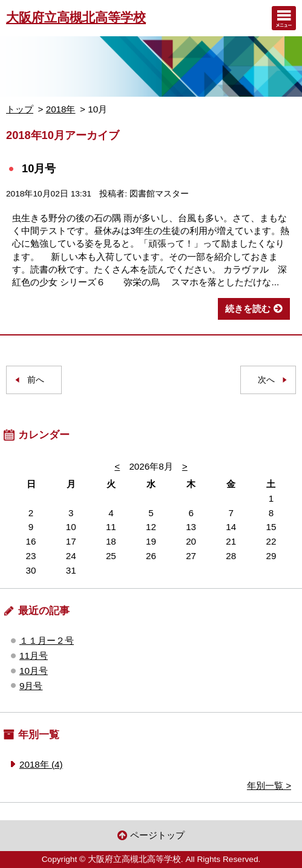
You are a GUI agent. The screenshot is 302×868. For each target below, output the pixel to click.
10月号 (39, 168)
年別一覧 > (269, 785)
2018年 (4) (41, 764)
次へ (266, 380)
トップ (20, 109)
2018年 (61, 109)
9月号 (31, 686)
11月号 (34, 656)
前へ (36, 380)
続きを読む (248, 309)
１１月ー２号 (47, 640)
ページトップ (157, 835)
